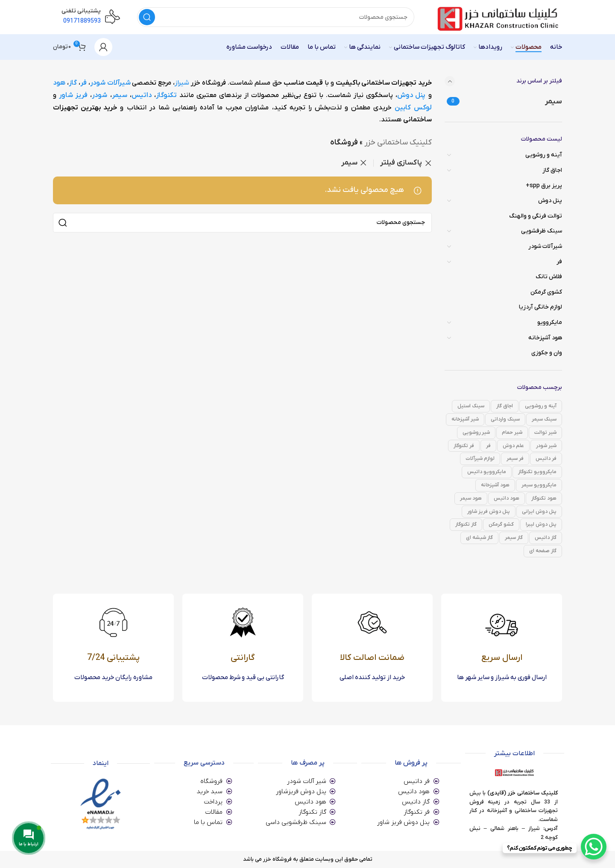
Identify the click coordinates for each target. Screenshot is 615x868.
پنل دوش (550, 201)
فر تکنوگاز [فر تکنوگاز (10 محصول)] (464, 446)
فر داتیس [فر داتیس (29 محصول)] (546, 459)
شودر (100, 95)
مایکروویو (550, 322)
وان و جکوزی (547, 353)
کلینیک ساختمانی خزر (398, 143)
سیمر (120, 95)
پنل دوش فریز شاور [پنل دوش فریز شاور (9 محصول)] (489, 512)
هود (59, 83)
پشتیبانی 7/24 (113, 658)
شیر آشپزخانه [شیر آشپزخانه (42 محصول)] (465, 419)
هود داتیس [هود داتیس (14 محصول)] (507, 498)
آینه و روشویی (544, 155)
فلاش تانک (549, 277)
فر (559, 262)
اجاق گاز (552, 170)
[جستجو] (276, 17)
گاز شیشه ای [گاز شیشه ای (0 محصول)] (479, 538)
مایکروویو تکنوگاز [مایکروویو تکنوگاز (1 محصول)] (537, 472)
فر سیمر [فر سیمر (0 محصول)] (515, 459)
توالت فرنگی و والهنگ (536, 216)
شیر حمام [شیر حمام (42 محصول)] (512, 433)
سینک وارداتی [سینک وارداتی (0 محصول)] (505, 419)
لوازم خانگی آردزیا (540, 307)
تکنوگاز (166, 95)
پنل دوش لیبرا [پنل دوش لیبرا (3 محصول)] (541, 524)
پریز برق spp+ (544, 186)
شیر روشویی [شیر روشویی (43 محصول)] (476, 433)
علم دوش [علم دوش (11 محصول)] (513, 446)
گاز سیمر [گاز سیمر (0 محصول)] (514, 538)
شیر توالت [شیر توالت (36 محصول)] (545, 433)
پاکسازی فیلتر (401, 163)
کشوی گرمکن (546, 292)
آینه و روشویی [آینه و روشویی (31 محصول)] (541, 406)
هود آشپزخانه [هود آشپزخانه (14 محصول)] (495, 485)
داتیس (142, 95)
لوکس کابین (413, 108)
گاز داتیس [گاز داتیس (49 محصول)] (546, 538)
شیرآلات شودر (545, 246)
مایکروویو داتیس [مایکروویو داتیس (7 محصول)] (487, 472)
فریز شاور (73, 95)
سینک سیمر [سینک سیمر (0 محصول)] (544, 419)
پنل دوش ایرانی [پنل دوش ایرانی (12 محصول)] (539, 512)
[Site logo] (497, 17)
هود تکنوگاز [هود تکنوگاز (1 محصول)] (544, 498)
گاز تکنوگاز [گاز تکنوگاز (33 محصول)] (466, 524)
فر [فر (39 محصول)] (488, 446)
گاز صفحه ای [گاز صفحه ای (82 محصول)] (543, 551)
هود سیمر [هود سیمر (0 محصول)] (471, 498)
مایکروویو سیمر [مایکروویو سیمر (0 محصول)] (539, 485)
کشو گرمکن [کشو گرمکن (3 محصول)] (501, 524)
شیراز (182, 83)
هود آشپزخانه (545, 338)
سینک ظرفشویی (542, 231)
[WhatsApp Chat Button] (594, 847)
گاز (73, 83)
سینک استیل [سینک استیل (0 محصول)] (471, 406)
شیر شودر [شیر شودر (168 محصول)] (546, 446)
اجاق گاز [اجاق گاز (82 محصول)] (505, 406)
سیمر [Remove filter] (349, 163)
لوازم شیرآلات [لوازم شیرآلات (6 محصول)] (480, 459)
